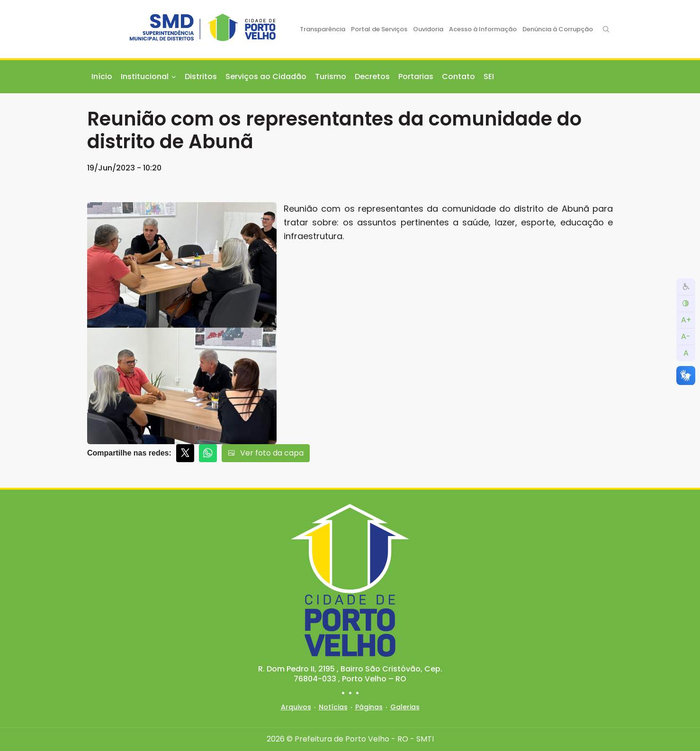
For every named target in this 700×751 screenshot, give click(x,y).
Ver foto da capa (266, 453)
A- (686, 336)
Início (102, 76)
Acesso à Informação (483, 29)
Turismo (331, 76)
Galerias (405, 707)
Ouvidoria (428, 29)
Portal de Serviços (379, 29)
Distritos (201, 76)
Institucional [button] (145, 76)
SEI (489, 76)
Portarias (416, 76)
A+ (686, 320)
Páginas (369, 707)
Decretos (372, 76)
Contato (458, 76)
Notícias (333, 707)
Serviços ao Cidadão (266, 76)
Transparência (323, 29)
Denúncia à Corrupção (558, 29)
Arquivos (296, 707)
